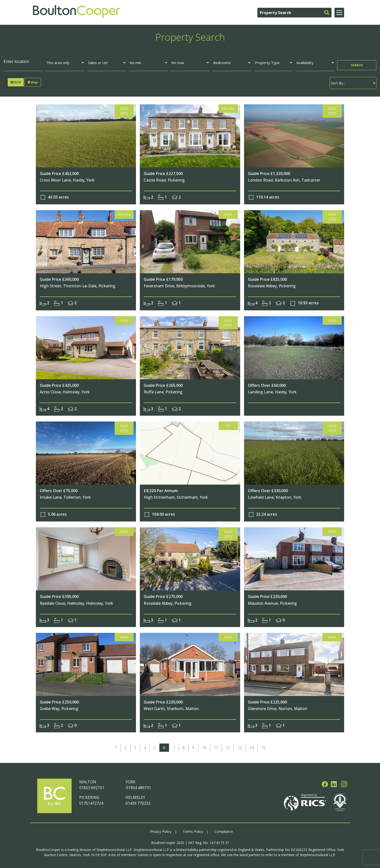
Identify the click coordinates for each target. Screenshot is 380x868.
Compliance (224, 830)
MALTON (88, 780)
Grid (16, 82)
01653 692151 (92, 786)
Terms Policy (193, 830)
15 (263, 746)
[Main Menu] (339, 13)
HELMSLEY (135, 796)
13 (240, 746)
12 (228, 746)
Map (32, 82)
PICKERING (89, 796)
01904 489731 (138, 786)
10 (204, 746)
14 (252, 746)
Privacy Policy (161, 830)
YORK (131, 780)
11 (216, 746)
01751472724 (91, 802)
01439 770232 (138, 802)
